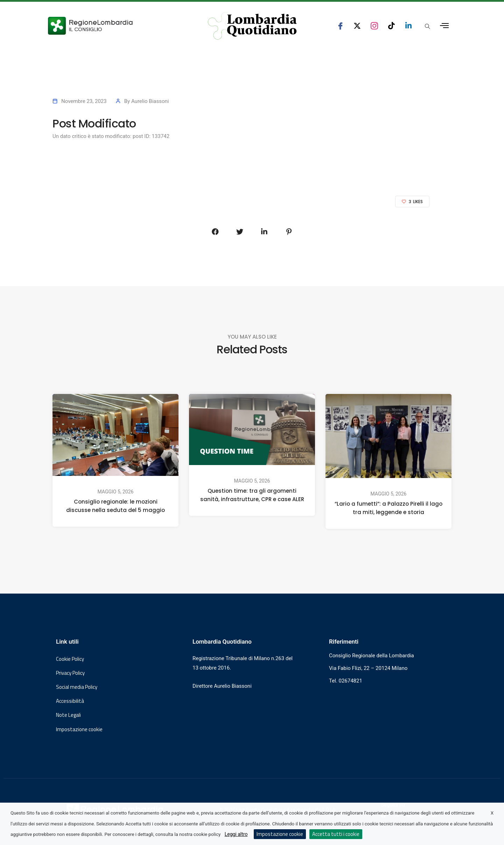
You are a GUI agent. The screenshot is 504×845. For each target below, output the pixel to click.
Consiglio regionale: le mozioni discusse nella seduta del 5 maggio (115, 506)
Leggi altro (236, 834)
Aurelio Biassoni (150, 101)
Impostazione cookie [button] (79, 729)
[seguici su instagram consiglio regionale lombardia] (374, 26)
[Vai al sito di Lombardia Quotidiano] (252, 26)
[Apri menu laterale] (444, 26)
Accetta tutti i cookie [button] (336, 834)
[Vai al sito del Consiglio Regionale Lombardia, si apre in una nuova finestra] (116, 26)
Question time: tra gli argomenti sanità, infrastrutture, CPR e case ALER (252, 495)
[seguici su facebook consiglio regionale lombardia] (340, 26)
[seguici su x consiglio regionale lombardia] (357, 26)
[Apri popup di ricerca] (427, 26)
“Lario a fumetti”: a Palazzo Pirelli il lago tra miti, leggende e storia (388, 508)
